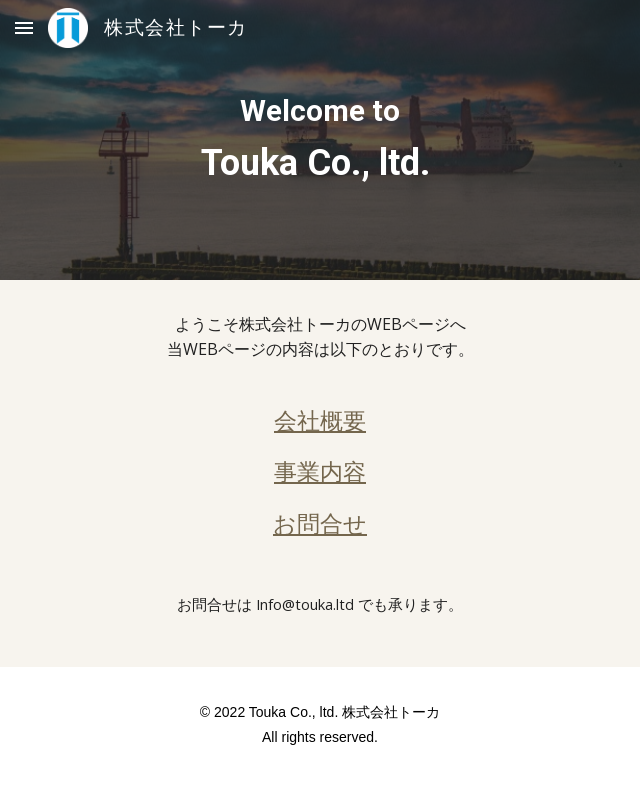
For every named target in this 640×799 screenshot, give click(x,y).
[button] (24, 27)
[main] (319, 140)
